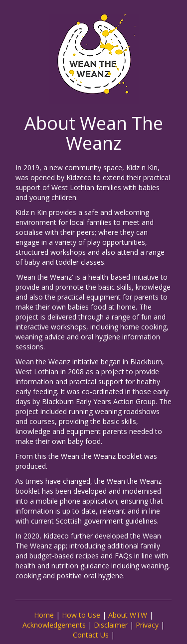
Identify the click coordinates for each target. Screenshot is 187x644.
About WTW (128, 615)
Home (44, 615)
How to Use (81, 615)
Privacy (147, 625)
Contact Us (91, 635)
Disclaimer (111, 625)
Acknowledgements (54, 625)
